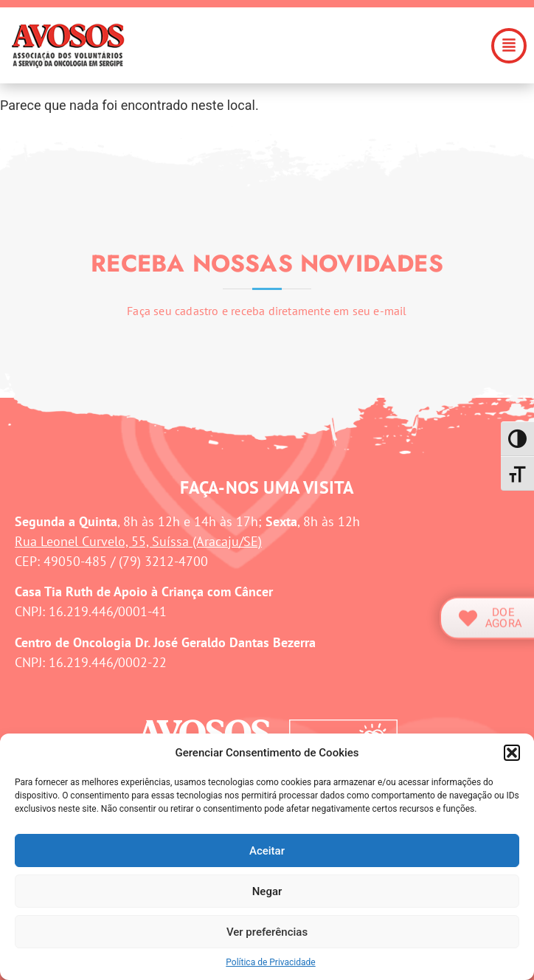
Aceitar (267, 851)
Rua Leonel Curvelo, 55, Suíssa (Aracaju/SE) (138, 541)
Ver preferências (267, 932)
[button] (512, 753)
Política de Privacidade (270, 962)
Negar (267, 891)
